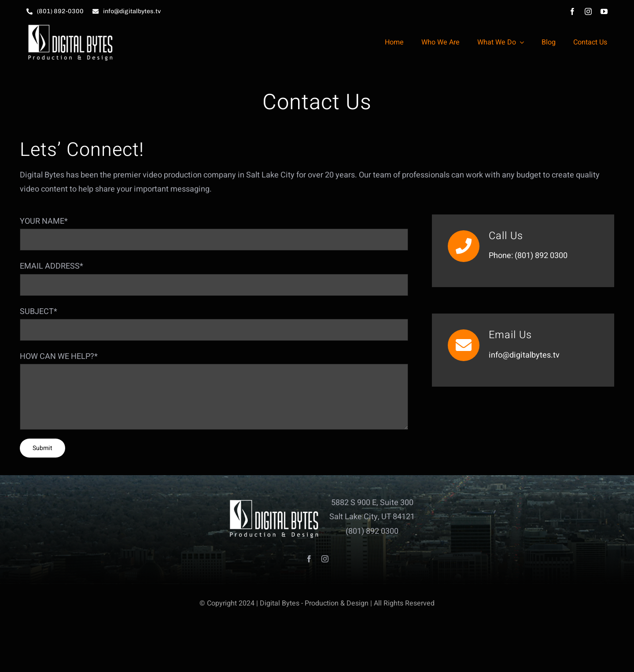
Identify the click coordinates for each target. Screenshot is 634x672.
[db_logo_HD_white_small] (70, 27)
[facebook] (572, 11)
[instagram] (588, 11)
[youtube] (604, 11)
